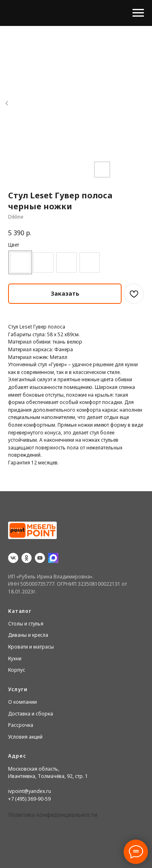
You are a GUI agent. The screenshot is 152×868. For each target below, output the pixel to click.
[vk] (13, 558)
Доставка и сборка (31, 714)
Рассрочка (21, 725)
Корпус (17, 670)
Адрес (17, 756)
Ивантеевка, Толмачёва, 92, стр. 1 (48, 776)
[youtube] (40, 558)
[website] (53, 558)
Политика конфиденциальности (53, 815)
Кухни (15, 659)
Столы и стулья (26, 624)
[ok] (27, 558)
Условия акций (25, 737)
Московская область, (34, 769)
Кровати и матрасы (31, 647)
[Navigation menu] (138, 13)
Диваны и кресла (28, 635)
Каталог (20, 611)
